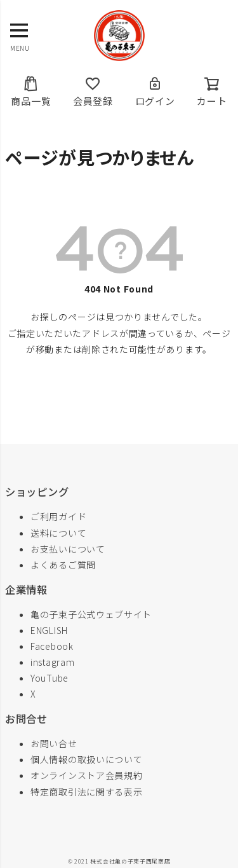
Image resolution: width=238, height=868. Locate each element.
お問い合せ (54, 743)
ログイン (155, 92)
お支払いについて (68, 549)
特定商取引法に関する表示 (86, 792)
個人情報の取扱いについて (86, 759)
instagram (52, 662)
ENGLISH (49, 630)
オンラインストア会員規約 (86, 775)
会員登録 (93, 92)
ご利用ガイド (58, 516)
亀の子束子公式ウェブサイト (91, 614)
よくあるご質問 (63, 565)
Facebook (52, 646)
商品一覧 (31, 92)
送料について (58, 533)
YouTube (50, 678)
